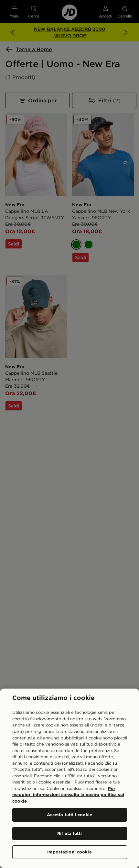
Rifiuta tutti (69, 833)
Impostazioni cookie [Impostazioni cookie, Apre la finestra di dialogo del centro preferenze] (69, 852)
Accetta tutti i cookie (70, 815)
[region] (69, 778)
